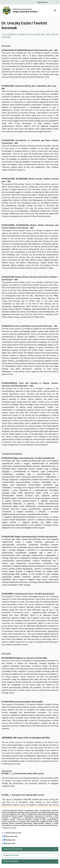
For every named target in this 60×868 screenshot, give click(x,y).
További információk (9, 833)
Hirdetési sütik (10, 849)
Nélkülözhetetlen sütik (13, 838)
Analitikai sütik (10, 845)
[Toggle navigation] (55, 10)
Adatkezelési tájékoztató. (29, 830)
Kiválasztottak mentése (13, 854)
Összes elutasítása (11, 860)
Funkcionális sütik (11, 841)
